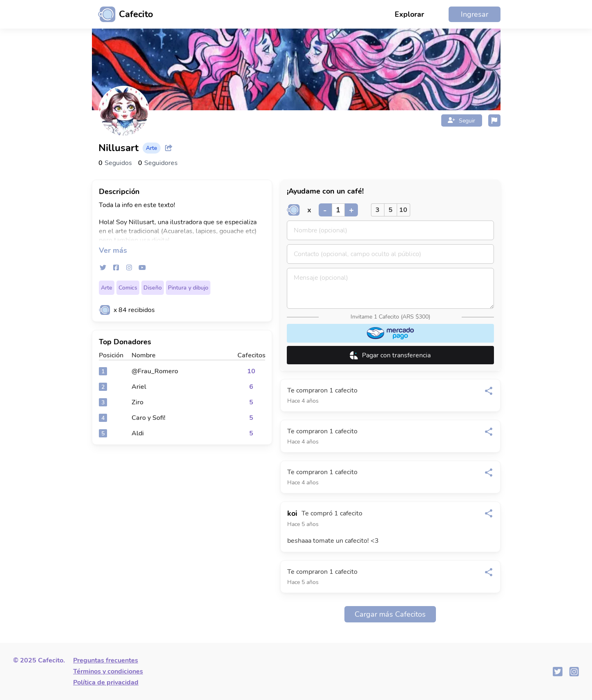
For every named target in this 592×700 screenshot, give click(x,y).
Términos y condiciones (108, 671)
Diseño (153, 288)
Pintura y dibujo (188, 288)
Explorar (409, 14)
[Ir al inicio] (123, 14)
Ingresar (475, 14)
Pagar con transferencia (390, 355)
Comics (128, 288)
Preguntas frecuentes (106, 660)
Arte (107, 288)
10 (403, 210)
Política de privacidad (106, 682)
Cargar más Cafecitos (390, 614)
